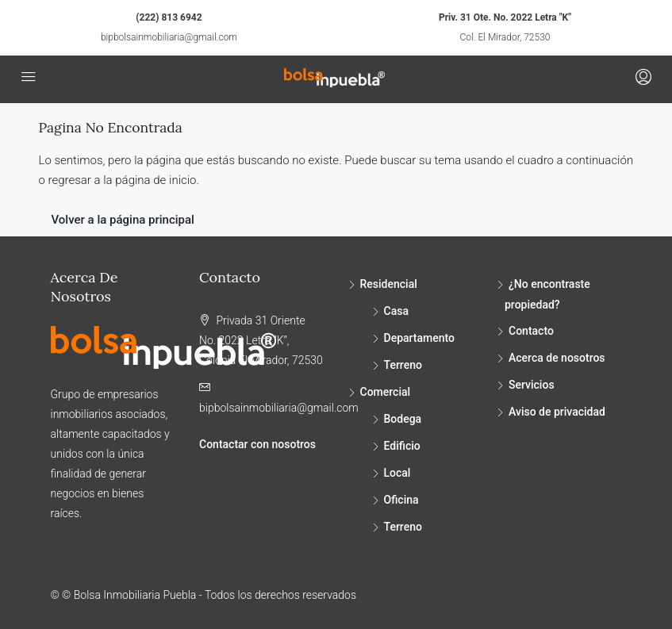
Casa (396, 311)
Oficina (401, 500)
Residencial (389, 284)
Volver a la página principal (123, 220)
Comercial (386, 392)
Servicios (532, 385)
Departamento (420, 338)
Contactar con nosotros (257, 444)
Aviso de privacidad (557, 412)
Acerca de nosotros (557, 358)
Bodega (403, 419)
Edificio (402, 446)
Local (397, 473)
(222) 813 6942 (169, 17)
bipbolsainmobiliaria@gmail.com (169, 37)
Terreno (403, 365)
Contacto (531, 331)
